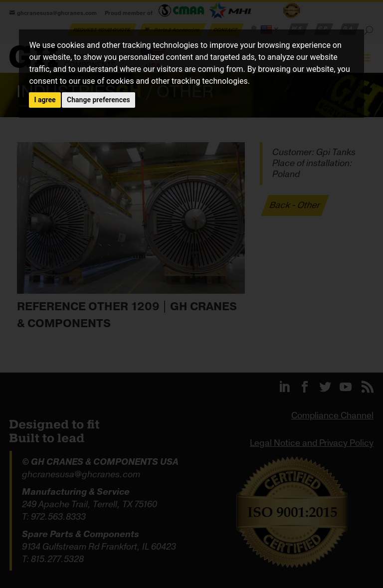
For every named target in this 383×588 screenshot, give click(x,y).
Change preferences (98, 100)
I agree (45, 100)
